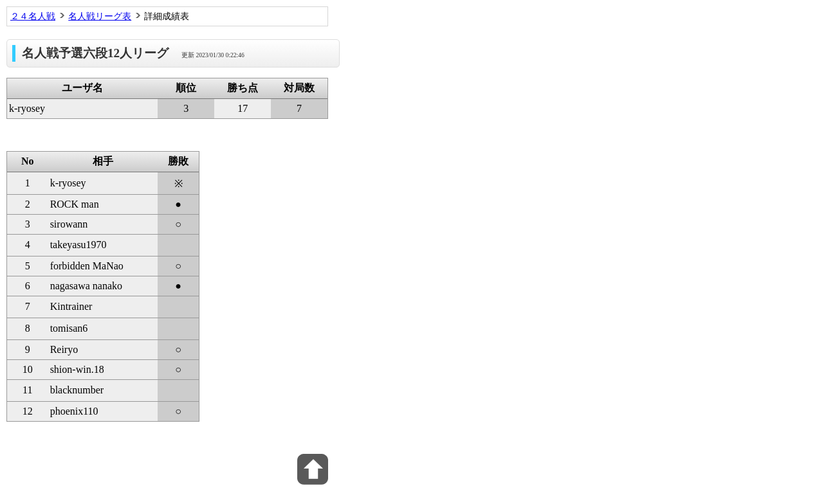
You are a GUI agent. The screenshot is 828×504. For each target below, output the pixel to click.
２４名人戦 (33, 16)
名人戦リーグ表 (100, 16)
